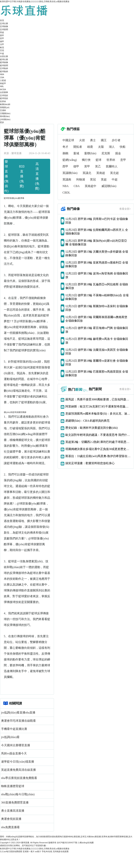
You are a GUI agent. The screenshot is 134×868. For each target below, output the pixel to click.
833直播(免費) (22, 176)
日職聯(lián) (5, 113)
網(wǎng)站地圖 (87, 843)
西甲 (2, 35)
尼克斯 (106, 153)
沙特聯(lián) (5, 119)
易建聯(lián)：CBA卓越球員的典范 (87, 421)
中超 (2, 53)
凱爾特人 (112, 166)
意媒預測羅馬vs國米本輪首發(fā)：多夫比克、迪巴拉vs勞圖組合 (98, 414)
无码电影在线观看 (61, 851)
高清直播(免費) (37, 176)
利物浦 (81, 179)
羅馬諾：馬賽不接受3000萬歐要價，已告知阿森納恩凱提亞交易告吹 (98, 399)
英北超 (114, 173)
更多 (2, 122)
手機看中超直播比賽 (14, 729)
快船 (123, 147)
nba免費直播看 (10, 827)
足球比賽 (4, 23)
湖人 (112, 147)
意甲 (2, 38)
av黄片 (38, 851)
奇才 (65, 147)
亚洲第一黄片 (29, 851)
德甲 (2, 41)
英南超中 (91, 186)
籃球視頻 (4, 98)
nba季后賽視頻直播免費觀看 (19, 778)
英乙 (98, 166)
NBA (2, 74)
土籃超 (3, 80)
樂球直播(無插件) (6, 176)
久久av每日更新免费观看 (11, 851)
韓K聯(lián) (5, 116)
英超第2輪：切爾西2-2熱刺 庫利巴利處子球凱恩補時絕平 (98, 442)
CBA (2, 77)
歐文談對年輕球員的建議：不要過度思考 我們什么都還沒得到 (98, 435)
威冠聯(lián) (109, 186)
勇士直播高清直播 (13, 811)
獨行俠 (86, 160)
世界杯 (3, 101)
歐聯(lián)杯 (5, 104)
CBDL (66, 193)
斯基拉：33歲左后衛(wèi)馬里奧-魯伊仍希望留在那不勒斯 (98, 456)
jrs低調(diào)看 (10, 737)
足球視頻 (4, 95)
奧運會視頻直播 (11, 819)
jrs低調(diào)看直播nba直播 (18, 713)
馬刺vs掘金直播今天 (14, 753)
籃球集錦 (4, 71)
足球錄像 (4, 26)
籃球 (99, 160)
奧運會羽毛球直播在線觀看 (18, 721)
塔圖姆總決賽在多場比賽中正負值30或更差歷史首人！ (98, 449)
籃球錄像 (4, 62)
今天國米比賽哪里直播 (16, 745)
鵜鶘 (65, 153)
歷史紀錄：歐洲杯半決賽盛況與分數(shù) (92, 428)
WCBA (3, 89)
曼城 (76, 153)
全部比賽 (4, 56)
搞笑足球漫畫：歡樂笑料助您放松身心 (90, 463)
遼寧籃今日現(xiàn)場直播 (18, 762)
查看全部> (125, 209)
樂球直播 (25, 843)
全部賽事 (4, 92)
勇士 (93, 140)
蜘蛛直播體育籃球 (13, 786)
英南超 (101, 173)
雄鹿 (90, 147)
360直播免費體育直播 (15, 802)
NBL (2, 86)
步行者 (116, 140)
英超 (2, 32)
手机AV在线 (47, 851)
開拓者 (78, 147)
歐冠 (2, 47)
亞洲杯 (3, 110)
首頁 (2, 20)
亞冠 (2, 50)
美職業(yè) (5, 107)
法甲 (2, 44)
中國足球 (68, 140)
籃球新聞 (4, 65)
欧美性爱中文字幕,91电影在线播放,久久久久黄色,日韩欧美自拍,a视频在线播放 (35, 1)
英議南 (67, 179)
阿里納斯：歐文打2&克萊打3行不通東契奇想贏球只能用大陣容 (98, 406)
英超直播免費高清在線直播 (18, 770)
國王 (104, 140)
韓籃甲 (3, 83)
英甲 (87, 166)
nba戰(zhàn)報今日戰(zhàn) (18, 794)
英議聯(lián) (70, 173)
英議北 (87, 173)
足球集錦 (4, 68)
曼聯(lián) (90, 153)
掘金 (118, 153)
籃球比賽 (4, 59)
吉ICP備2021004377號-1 (68, 843)
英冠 (93, 179)
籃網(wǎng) (70, 160)
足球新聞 (4, 29)
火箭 (82, 140)
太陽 (101, 147)
